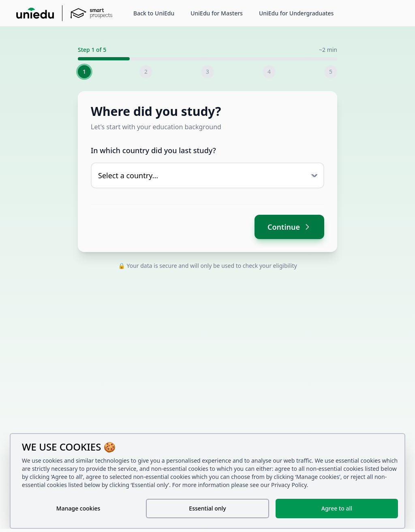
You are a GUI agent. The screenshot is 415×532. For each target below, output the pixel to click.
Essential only (207, 508)
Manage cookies (78, 508)
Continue (289, 227)
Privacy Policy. (290, 485)
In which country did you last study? (153, 150)
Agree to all (337, 508)
